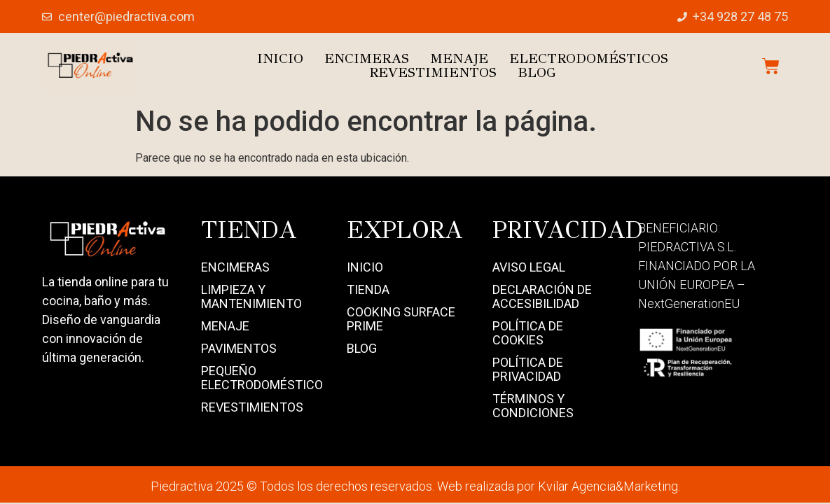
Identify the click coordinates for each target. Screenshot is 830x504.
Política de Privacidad (528, 369)
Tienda (368, 289)
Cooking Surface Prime (401, 319)
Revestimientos (433, 73)
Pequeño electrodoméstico (260, 378)
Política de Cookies (528, 333)
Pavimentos (239, 348)
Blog (537, 73)
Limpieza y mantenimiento (251, 296)
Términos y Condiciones (533, 406)
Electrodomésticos (589, 59)
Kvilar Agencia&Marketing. (609, 486)
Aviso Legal (529, 267)
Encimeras (367, 59)
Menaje (459, 59)
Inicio (280, 59)
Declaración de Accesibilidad (542, 296)
